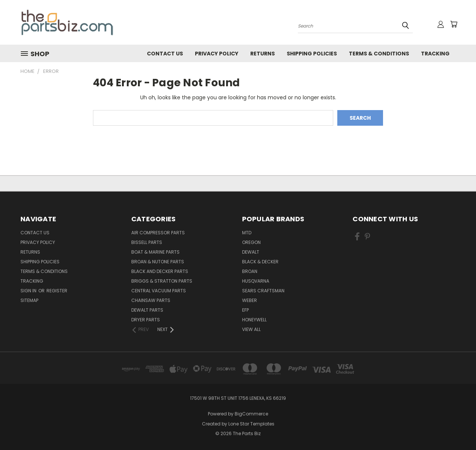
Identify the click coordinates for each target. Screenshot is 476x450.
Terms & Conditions (379, 54)
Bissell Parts (147, 242)
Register (57, 291)
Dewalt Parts (147, 310)
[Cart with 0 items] (454, 24)
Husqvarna (256, 281)
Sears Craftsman (263, 291)
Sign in (29, 291)
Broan (250, 271)
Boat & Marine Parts (155, 252)
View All (251, 329)
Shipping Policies (312, 54)
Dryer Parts (146, 320)
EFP (245, 310)
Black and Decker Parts (160, 271)
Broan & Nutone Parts (158, 262)
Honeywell (254, 320)
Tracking (435, 54)
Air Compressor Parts (158, 233)
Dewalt (251, 252)
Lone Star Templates (251, 424)
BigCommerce (251, 414)
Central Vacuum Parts (159, 291)
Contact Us (165, 54)
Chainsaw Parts (151, 300)
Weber (250, 300)
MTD (247, 233)
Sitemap (29, 300)
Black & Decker (260, 262)
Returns (263, 54)
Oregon (251, 242)
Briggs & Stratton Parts (162, 281)
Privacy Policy (217, 54)
